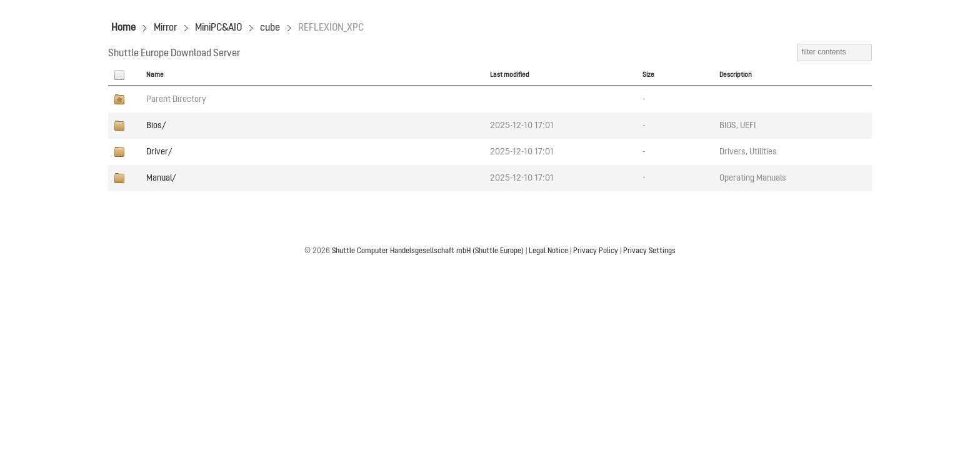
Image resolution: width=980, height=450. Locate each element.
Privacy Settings (649, 251)
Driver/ (159, 152)
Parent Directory (176, 99)
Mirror (165, 28)
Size (648, 75)
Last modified (510, 75)
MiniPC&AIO (218, 28)
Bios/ (156, 126)
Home (123, 28)
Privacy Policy (596, 251)
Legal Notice (548, 251)
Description (736, 75)
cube (270, 28)
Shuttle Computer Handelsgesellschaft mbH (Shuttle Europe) (428, 251)
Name (155, 75)
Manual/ (161, 178)
